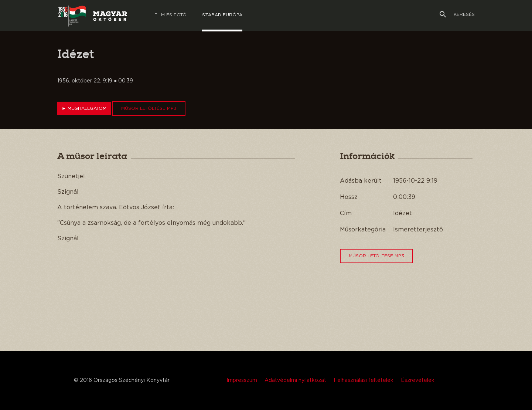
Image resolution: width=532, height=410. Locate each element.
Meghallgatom (84, 108)
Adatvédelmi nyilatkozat (295, 380)
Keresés (457, 14)
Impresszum (242, 380)
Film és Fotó (170, 15)
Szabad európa (222, 15)
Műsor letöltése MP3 (149, 108)
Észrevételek (418, 380)
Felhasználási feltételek (364, 380)
